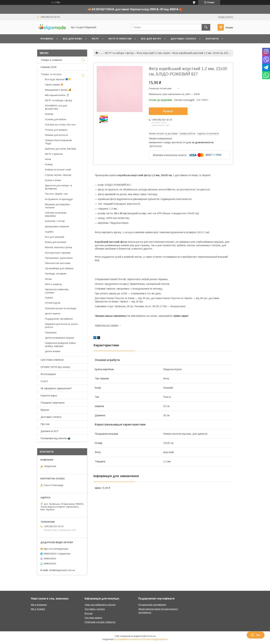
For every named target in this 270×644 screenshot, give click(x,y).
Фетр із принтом (120, 39)
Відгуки (45, 410)
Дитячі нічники (53, 351)
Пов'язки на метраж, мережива (56, 214)
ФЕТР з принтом (54, 154)
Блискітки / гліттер (55, 221)
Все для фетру (151, 39)
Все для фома (72, 39)
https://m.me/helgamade (56, 549)
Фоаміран (47, 39)
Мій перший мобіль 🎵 (57, 95)
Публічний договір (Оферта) (100, 622)
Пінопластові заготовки (58, 263)
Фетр (95, 39)
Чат (256, 635)
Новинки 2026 (49, 67)
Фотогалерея (48, 374)
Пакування (51, 333)
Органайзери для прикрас (59, 268)
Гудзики (49, 232)
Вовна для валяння (56, 242)
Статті (44, 381)
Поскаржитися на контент (128, 639)
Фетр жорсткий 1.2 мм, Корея (153, 53)
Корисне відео (49, 396)
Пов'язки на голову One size (60, 125)
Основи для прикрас (56, 130)
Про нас (45, 424)
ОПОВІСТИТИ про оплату (55, 367)
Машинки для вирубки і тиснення (58, 206)
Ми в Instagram (39, 605)
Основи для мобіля (56, 119)
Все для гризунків (55, 237)
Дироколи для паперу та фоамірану (59, 187)
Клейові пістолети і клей (58, 170)
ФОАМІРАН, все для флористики (56, 107)
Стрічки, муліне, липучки (58, 175)
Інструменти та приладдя (59, 199)
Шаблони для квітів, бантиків (61, 149)
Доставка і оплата (183, 39)
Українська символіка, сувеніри (57, 291)
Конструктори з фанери (58, 253)
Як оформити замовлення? (56, 388)
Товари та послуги (51, 74)
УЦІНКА (49, 298)
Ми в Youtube (38, 609)
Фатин (48, 279)
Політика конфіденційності (155, 639)
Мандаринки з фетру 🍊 (58, 90)
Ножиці (49, 164)
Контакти (212, 39)
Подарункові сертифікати (59, 319)
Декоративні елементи (57, 226)
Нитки (48, 159)
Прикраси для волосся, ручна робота (61, 326)
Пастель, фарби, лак (56, 194)
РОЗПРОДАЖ (53, 303)
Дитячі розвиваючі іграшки (59, 338)
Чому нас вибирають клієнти (100, 605)
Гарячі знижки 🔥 (54, 85)
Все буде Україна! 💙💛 (58, 79)
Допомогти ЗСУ (49, 431)
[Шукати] (206, 27)
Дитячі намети (53, 314)
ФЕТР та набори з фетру (119, 53)
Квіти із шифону (53, 284)
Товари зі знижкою (51, 60)
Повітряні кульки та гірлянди (61, 308)
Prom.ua (151, 636)
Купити (168, 111)
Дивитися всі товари (107, 325)
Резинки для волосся (56, 135)
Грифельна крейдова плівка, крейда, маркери (61, 345)
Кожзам (49, 114)
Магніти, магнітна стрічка (59, 247)
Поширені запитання (53, 403)
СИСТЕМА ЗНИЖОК (52, 360)
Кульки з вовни (53, 180)
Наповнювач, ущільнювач (59, 258)
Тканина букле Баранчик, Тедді (59, 142)
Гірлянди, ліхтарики (56, 274)
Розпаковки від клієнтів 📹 (55, 438)
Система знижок (93, 618)
